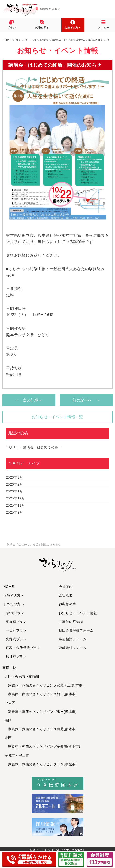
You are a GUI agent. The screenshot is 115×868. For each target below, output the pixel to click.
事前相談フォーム (73, 639)
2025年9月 (14, 512)
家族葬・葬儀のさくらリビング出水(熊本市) (41, 712)
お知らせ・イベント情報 (78, 613)
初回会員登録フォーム (76, 630)
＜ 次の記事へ (29, 400)
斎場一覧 (9, 668)
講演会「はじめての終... (34, 447)
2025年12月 (15, 498)
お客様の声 (67, 604)
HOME (9, 587)
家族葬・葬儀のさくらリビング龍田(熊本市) (41, 694)
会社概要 (66, 595)
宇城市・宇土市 (17, 755)
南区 (8, 720)
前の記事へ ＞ (86, 400)
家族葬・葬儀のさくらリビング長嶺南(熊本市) (43, 746)
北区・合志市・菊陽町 (22, 677)
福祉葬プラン (16, 657)
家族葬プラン (16, 622)
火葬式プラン (16, 639)
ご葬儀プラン (14, 613)
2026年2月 (14, 484)
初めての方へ (14, 604)
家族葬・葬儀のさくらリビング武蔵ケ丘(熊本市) (44, 685)
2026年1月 (14, 491)
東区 (8, 738)
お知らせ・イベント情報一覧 (57, 417)
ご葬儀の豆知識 (71, 622)
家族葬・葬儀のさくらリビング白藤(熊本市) (41, 729)
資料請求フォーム (73, 648)
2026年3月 (14, 477)
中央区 (10, 703)
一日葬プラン (16, 630)
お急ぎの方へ (14, 595)
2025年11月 (15, 505)
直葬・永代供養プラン (23, 648)
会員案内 (66, 587)
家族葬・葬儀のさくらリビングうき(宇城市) (41, 764)
